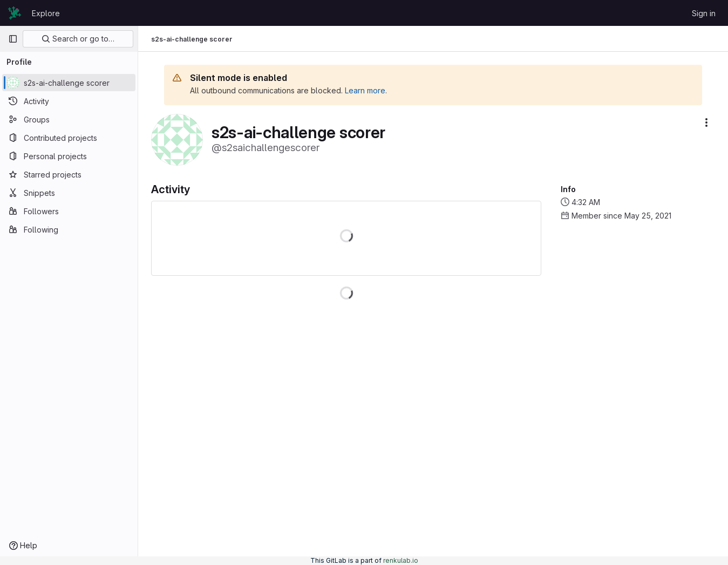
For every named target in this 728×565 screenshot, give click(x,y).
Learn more (365, 90)
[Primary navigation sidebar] (13, 39)
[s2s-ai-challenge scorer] (69, 83)
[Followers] (69, 211)
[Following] (69, 229)
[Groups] (69, 119)
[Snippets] (69, 193)
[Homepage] (15, 13)
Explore (46, 13)
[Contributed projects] (69, 138)
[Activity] (69, 101)
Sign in (704, 13)
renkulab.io (401, 560)
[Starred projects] (69, 174)
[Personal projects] (69, 156)
